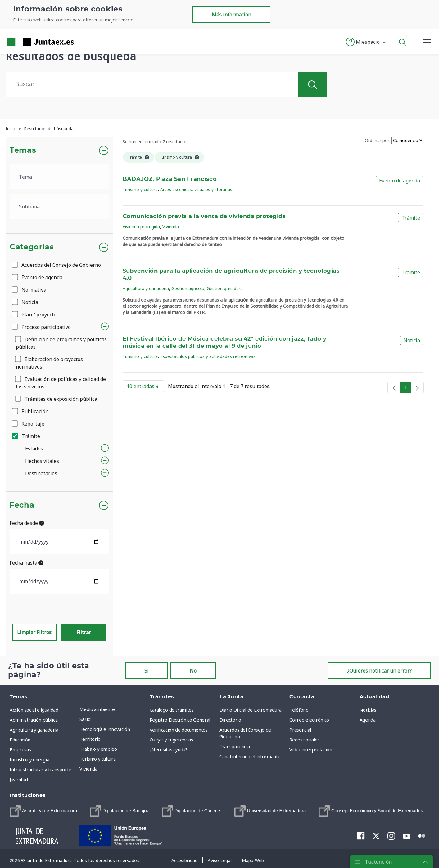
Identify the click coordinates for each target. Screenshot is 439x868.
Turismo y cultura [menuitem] (97, 759)
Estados (34, 449)
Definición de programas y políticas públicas (61, 343)
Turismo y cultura (140, 189)
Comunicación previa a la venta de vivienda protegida (204, 217)
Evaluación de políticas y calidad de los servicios (61, 383)
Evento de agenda (38, 277)
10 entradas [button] (145, 387)
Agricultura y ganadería (146, 288)
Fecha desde (27, 523)
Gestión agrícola (188, 288)
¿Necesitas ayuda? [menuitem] (169, 749)
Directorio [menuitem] (230, 720)
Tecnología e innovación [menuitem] (105, 729)
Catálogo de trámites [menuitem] (172, 710)
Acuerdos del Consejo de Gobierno (57, 265)
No (193, 671)
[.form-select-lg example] (59, 177)
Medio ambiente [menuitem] (97, 709)
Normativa (29, 290)
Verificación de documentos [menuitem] (179, 730)
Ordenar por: (378, 140)
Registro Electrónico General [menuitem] (180, 720)
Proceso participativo (42, 327)
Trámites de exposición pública (57, 399)
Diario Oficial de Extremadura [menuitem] (251, 710)
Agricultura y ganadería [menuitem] (34, 730)
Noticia (25, 302)
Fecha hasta (27, 563)
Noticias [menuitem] (368, 710)
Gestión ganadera (225, 288)
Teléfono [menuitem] (299, 710)
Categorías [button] (32, 247)
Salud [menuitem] (85, 719)
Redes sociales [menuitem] (304, 740)
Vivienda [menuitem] (88, 769)
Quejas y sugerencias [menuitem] (171, 740)
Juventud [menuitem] (19, 779)
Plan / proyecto (35, 315)
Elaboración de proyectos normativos (49, 363)
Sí (147, 671)
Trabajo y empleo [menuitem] (98, 749)
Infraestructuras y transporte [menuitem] (41, 769)
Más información (231, 15)
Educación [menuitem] (20, 740)
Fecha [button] (22, 505)
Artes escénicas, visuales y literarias (196, 189)
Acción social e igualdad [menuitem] (34, 710)
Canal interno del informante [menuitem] (250, 756)
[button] (366, 42)
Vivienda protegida (141, 227)
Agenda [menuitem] (368, 720)
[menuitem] (43, 811)
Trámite (26, 436)
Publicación (31, 411)
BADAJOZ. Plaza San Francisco (170, 179)
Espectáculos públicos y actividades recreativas (208, 356)
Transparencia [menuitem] (235, 746)
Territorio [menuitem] (90, 739)
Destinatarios (41, 473)
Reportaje (29, 424)
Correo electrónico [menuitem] (309, 720)
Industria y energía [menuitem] (29, 759)
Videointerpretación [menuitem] (311, 749)
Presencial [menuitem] (300, 730)
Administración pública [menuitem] (34, 720)
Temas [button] (23, 150)
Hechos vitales (42, 461)
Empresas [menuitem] (20, 749)
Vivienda (171, 227)
